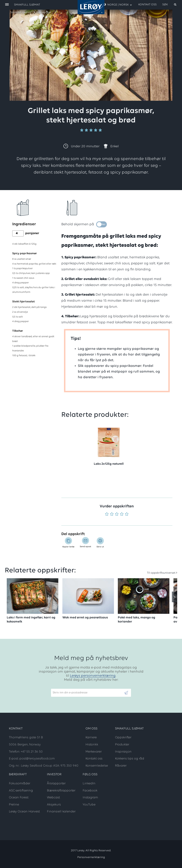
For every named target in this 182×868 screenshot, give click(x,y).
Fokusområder (20, 784)
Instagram (90, 798)
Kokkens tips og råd (130, 759)
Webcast (53, 798)
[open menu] (7, 5)
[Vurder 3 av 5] (117, 514)
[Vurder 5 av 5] (127, 514)
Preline (14, 805)
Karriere (91, 738)
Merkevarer (94, 752)
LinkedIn (89, 784)
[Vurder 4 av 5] (122, 514)
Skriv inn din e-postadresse (68, 687)
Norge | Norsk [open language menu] (118, 5)
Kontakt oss (147, 5)
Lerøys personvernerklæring (93, 676)
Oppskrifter (44, 13)
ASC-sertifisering (21, 791)
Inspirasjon (123, 752)
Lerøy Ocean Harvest (24, 812)
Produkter (122, 745)
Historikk (92, 745)
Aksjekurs (54, 805)
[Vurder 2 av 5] (112, 514)
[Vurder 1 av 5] (107, 514)
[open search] (170, 5)
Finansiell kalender (61, 812)
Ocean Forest (19, 798)
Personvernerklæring (91, 857)
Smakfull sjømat (21, 12)
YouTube (89, 805)
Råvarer (121, 766)
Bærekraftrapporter (61, 791)
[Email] (87, 693)
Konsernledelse (97, 766)
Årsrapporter (56, 784)
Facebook (90, 791)
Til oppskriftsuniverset (161, 573)
